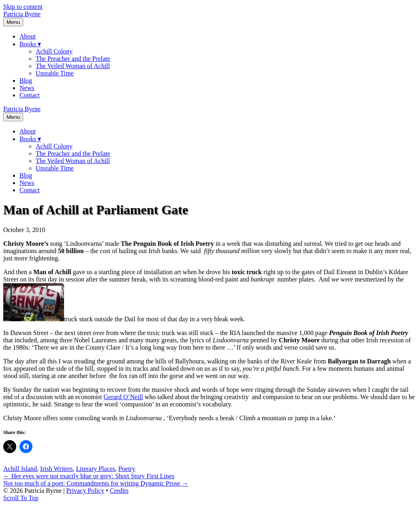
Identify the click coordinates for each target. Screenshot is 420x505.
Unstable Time (55, 73)
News (27, 88)
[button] (21, 498)
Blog (26, 81)
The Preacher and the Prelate (73, 59)
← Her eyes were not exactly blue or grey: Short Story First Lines (89, 476)
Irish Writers (56, 469)
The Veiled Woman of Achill (73, 66)
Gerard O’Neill (123, 397)
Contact (30, 95)
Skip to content (23, 7)
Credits (119, 491)
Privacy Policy (85, 491)
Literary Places (95, 469)
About (28, 36)
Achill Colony (54, 51)
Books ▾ (30, 44)
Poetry (127, 469)
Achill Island (20, 469)
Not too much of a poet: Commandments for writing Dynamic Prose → (96, 483)
